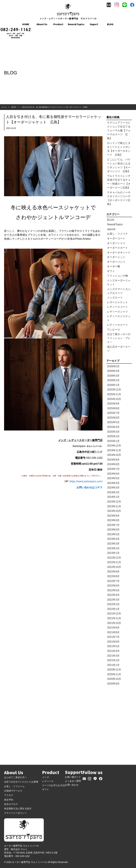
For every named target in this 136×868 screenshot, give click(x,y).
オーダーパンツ (116, 262)
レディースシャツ (117, 312)
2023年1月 (113, 553)
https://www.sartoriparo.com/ (86, 481)
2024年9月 (113, 460)
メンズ (46, 777)
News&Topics (76, 24)
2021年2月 (113, 660)
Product (58, 24)
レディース (48, 781)
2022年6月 (113, 586)
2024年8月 (113, 464)
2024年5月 (113, 478)
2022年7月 (113, 581)
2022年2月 (113, 604)
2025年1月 (113, 441)
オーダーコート (116, 238)
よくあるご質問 (73, 781)
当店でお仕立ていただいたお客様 (21, 782)
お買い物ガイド (73, 777)
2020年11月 (114, 674)
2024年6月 (113, 474)
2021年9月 (113, 628)
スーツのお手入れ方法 (54, 785)
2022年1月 (113, 609)
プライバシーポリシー (15, 813)
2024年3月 (113, 488)
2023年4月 (113, 539)
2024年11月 (114, 450)
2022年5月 (113, 590)
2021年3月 (113, 656)
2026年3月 (113, 376)
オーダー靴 (114, 266)
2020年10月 (114, 679)
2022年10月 (114, 567)
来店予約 (9, 800)
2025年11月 (114, 394)
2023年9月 (113, 516)
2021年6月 (113, 642)
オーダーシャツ (116, 243)
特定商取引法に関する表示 (18, 809)
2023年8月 (113, 520)
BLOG (110, 24)
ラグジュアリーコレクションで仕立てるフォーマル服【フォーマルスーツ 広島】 (119, 130)
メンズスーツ (115, 298)
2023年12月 (114, 502)
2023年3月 (113, 544)
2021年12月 (114, 614)
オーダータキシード (119, 252)
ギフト (111, 271)
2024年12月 (114, 446)
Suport (94, 24)
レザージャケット (117, 302)
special (111, 229)
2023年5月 (113, 534)
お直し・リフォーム (14, 786)
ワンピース (114, 330)
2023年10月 (114, 511)
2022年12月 (114, 558)
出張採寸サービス (13, 791)
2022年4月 (113, 595)
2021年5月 (113, 646)
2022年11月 (114, 562)
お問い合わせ (72, 785)
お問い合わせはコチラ (89, 487)
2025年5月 (113, 422)
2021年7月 (113, 637)
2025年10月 (114, 399)
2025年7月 (113, 413)
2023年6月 (113, 530)
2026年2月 (113, 380)
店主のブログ (11, 804)
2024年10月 (114, 455)
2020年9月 (113, 684)
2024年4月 (113, 483)
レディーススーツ (117, 325)
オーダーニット (116, 257)
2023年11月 (114, 506)
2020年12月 (114, 670)
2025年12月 (114, 390)
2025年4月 (113, 427)
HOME (26, 24)
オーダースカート (117, 248)
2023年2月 (113, 548)
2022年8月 (113, 576)
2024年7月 (113, 469)
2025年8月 (113, 408)
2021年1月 (113, 665)
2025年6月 (113, 418)
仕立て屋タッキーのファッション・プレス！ (119, 338)
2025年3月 (113, 432)
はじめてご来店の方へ (15, 777)
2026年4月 (113, 371)
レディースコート (117, 307)
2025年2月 (113, 436)
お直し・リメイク (117, 234)
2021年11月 (114, 618)
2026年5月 (113, 366)
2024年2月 (113, 492)
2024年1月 (113, 497)
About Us (42, 24)
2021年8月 (113, 632)
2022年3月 (113, 600)
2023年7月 (113, 525)
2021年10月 (114, 623)
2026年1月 (113, 385)
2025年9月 (113, 404)
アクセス (9, 795)
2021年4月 (113, 651)
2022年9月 (113, 572)
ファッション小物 (117, 276)
